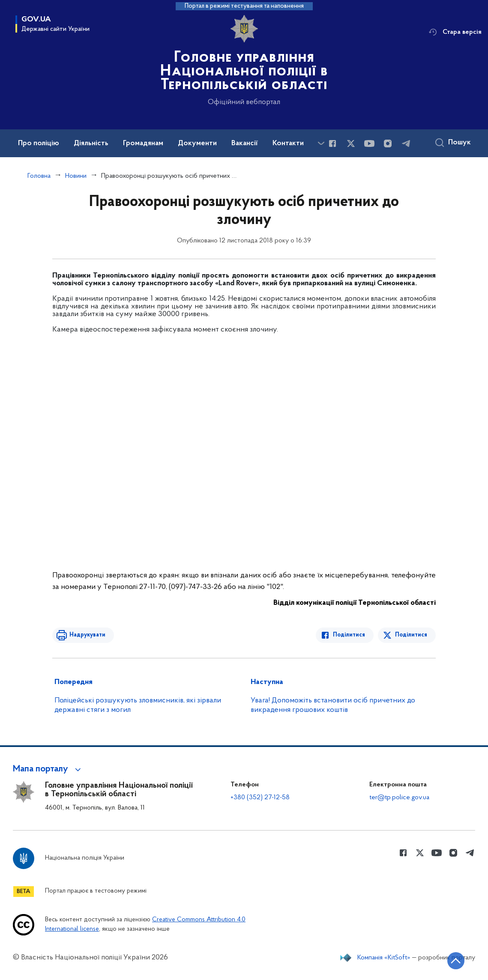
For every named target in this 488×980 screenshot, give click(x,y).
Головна (39, 176)
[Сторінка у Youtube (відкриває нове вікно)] (369, 143)
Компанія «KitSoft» (384, 958)
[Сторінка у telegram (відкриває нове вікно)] (406, 143)
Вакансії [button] (245, 143)
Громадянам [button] (143, 143)
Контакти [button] (288, 143)
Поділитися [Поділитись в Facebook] (349, 635)
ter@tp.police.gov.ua (399, 798)
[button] (48, 769)
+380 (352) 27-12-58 (260, 798)
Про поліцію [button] (39, 143)
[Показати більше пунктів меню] (321, 143)
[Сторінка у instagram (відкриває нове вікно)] (388, 143)
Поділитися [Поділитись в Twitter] (411, 635)
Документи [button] (197, 143)
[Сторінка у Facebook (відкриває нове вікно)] (332, 143)
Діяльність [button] (91, 143)
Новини (76, 176)
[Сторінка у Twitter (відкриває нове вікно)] (351, 143)
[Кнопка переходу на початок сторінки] (456, 961)
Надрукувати (87, 635)
